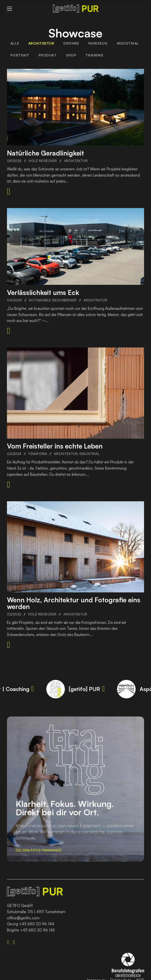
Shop (71, 55)
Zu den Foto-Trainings (38, 850)
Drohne (71, 43)
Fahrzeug (98, 43)
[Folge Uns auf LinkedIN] (10, 942)
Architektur (41, 43)
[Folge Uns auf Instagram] (16, 942)
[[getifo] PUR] (103, 689)
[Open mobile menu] (9, 9)
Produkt (48, 55)
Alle (15, 43)
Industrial (128, 43)
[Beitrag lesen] (8, 192)
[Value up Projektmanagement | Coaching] (32, 689)
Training (94, 55)
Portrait (20, 55)
